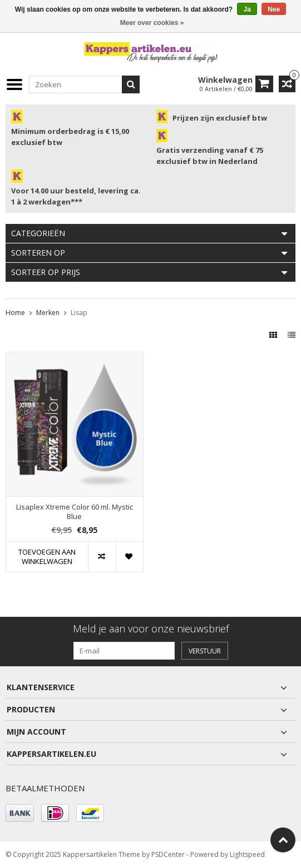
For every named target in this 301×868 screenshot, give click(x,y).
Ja (247, 9)
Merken (48, 313)
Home (15, 313)
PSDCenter (168, 854)
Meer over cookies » (152, 23)
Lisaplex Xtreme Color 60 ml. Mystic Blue (75, 512)
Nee (274, 9)
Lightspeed (247, 854)
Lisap (79, 313)
